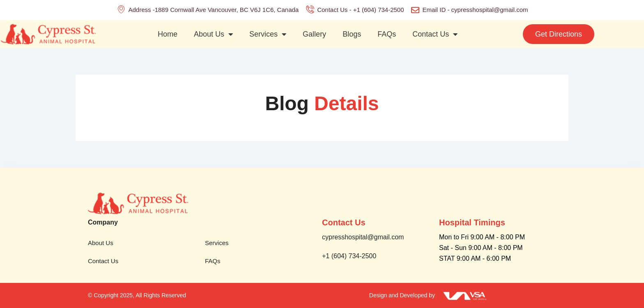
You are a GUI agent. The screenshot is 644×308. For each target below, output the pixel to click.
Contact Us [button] (435, 34)
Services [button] (268, 34)
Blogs (352, 34)
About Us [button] (213, 34)
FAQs (387, 34)
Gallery (314, 34)
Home (168, 34)
